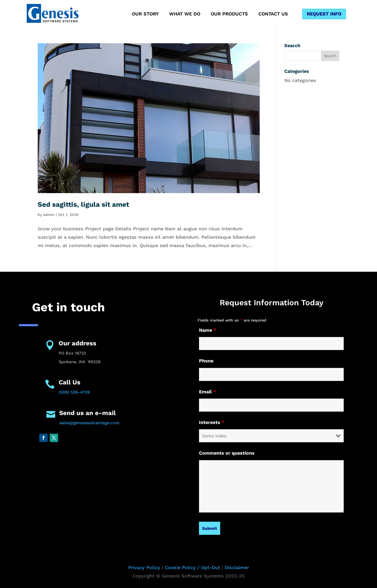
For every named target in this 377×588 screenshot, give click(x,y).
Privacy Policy (144, 567)
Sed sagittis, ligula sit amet (83, 204)
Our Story (145, 14)
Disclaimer (237, 567)
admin (49, 215)
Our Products (229, 14)
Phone (206, 361)
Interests (212, 422)
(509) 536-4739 (74, 392)
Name (208, 330)
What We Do (185, 14)
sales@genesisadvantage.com (89, 423)
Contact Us (273, 14)
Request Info (324, 14)
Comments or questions (227, 453)
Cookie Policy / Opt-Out (192, 567)
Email (207, 392)
